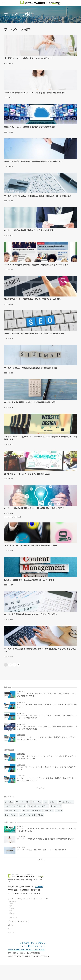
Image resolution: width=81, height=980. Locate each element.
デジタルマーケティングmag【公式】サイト (26, 893)
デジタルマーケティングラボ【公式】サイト (26, 964)
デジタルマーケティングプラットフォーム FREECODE (28, 913)
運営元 (23, 968)
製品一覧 (12, 928)
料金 (11, 925)
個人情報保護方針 (34, 968)
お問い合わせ (13, 968)
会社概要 (39, 901)
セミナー (11, 947)
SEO (10, 943)
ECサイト (11, 940)
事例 (11, 921)
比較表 (11, 918)
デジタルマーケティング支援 (18, 936)
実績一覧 (12, 923)
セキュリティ (13, 932)
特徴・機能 (13, 916)
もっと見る (41, 802)
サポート (12, 930)
